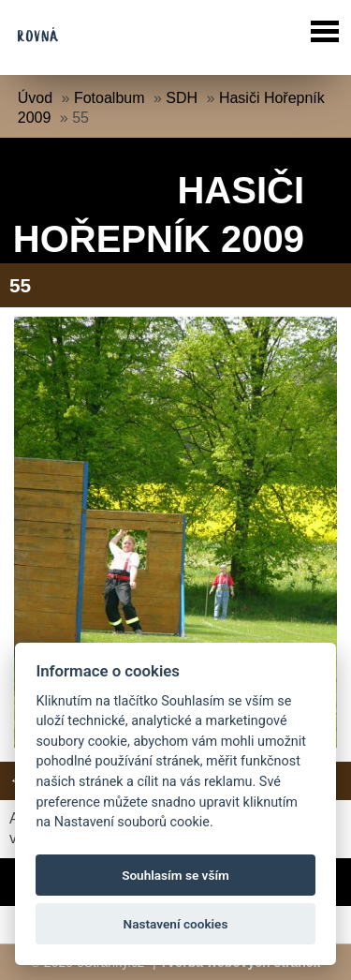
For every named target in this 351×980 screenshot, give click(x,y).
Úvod (35, 98)
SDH (182, 98)
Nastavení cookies (176, 924)
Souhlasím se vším (175, 875)
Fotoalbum (110, 98)
